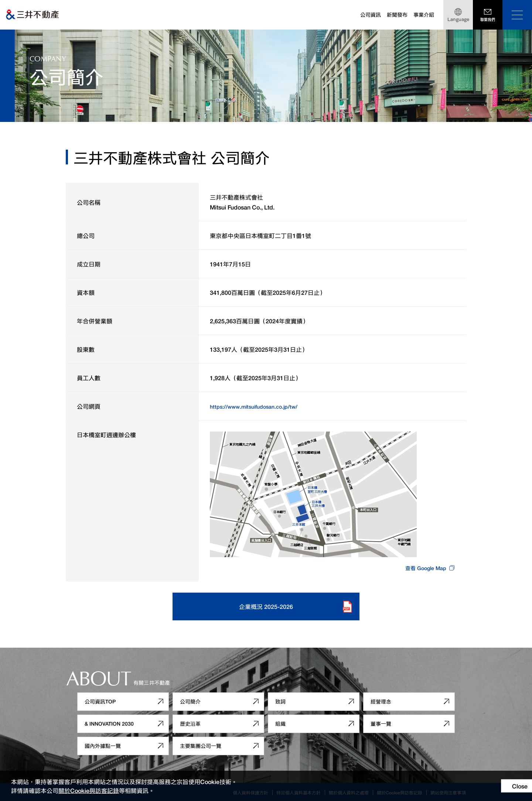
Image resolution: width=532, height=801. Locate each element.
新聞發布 (397, 15)
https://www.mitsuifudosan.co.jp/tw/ (259, 406)
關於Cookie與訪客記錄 (89, 790)
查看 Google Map (423, 567)
